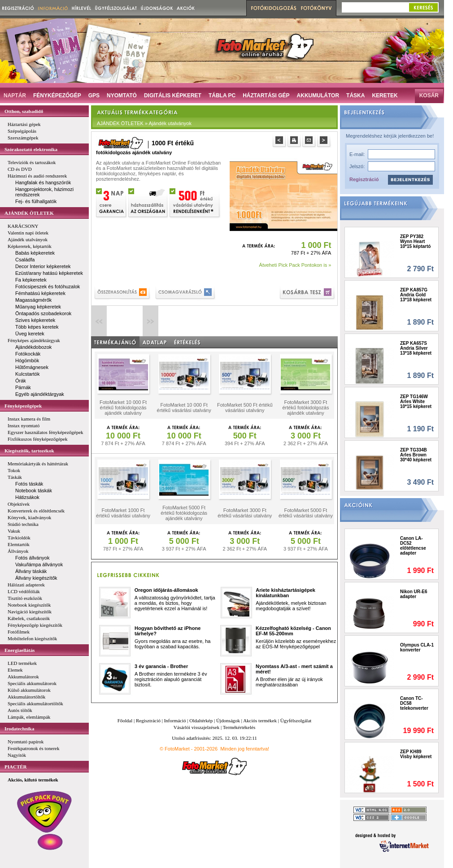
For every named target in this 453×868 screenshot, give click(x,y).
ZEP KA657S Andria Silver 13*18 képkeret (416, 348)
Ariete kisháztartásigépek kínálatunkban (285, 593)
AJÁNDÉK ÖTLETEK (29, 213)
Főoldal (125, 720)
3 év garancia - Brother (161, 666)
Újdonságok (228, 720)
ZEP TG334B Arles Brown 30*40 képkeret (416, 455)
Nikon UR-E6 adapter (414, 594)
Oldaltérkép (201, 720)
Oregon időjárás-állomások (166, 590)
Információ (175, 720)
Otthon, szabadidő (24, 111)
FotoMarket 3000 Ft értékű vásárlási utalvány (245, 513)
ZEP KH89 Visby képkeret (416, 754)
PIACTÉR (16, 767)
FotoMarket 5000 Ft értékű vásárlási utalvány (306, 513)
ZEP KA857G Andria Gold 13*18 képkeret (416, 295)
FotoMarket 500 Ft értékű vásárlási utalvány (245, 408)
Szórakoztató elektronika (31, 149)
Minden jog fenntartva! (245, 749)
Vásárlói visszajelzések (196, 727)
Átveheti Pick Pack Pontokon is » (295, 265)
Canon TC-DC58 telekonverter (414, 703)
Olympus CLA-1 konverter (417, 647)
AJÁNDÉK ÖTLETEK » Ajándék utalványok (144, 123)
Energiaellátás (20, 650)
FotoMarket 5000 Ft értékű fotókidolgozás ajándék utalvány (184, 513)
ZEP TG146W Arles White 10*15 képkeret (416, 401)
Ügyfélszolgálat (296, 720)
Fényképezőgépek (23, 406)
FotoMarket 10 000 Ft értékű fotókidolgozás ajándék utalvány (123, 408)
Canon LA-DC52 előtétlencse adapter (413, 546)
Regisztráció (364, 179)
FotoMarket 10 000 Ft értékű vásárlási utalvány (184, 408)
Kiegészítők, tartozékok (29, 451)
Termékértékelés (239, 727)
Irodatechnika (19, 729)
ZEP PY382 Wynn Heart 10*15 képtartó (415, 241)
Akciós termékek (260, 720)
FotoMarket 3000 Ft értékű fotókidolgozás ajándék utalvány (305, 408)
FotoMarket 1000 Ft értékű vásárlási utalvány (123, 513)
